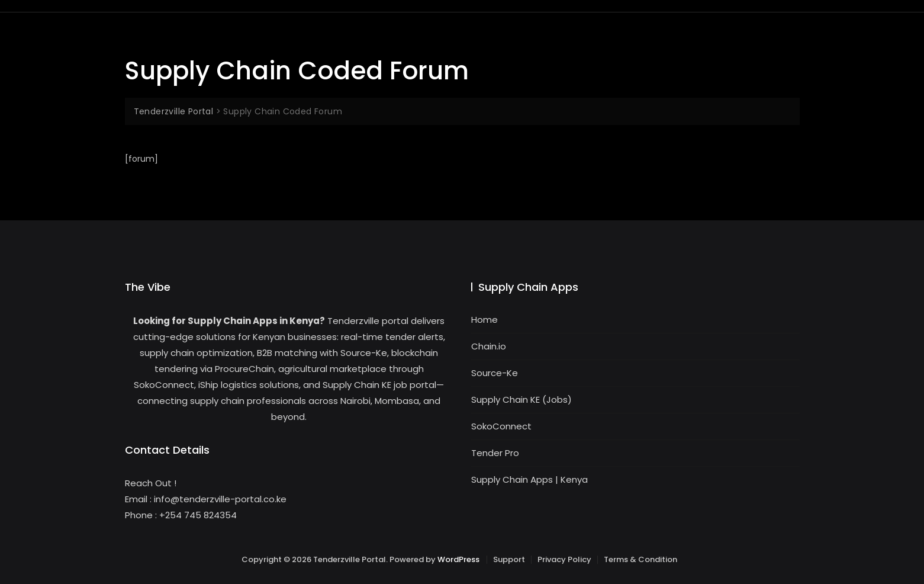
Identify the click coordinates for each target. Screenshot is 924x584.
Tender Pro (495, 453)
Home (484, 320)
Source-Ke (495, 373)
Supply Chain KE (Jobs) (521, 400)
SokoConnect (501, 426)
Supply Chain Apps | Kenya (529, 479)
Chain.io (489, 346)
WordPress (458, 559)
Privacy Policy (564, 559)
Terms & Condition (640, 559)
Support (509, 559)
